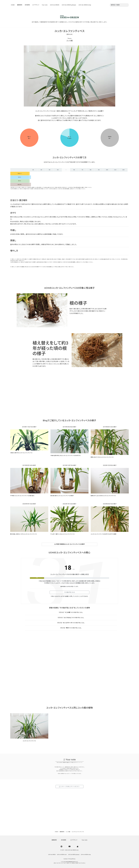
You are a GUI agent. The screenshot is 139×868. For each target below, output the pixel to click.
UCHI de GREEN (55, 5)
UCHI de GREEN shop (85, 5)
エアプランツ (36, 5)
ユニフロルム (67, 618)
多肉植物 (27, 5)
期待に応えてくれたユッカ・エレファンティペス (102, 457)
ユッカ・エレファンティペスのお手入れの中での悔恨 (104, 534)
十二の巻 (68, 612)
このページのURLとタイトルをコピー (69, 787)
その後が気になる (69, 592)
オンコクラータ (68, 623)
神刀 (67, 628)
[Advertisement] (69, 396)
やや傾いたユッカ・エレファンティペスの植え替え (22, 496)
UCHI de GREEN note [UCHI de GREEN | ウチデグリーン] (73, 850)
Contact (66, 859)
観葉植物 (20, 5)
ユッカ (69, 41)
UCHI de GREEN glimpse (69, 5)
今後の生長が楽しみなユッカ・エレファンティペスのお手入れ (66, 456)
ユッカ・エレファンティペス (29, 741)
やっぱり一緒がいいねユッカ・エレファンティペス (63, 534)
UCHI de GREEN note (62, 855)
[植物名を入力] (119, 5)
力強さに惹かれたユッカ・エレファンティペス (21, 453)
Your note (45, 5)
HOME (13, 5)
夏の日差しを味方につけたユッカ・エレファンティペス (24, 534)
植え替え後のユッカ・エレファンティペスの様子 (62, 496)
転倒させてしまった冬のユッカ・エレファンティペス (103, 496)
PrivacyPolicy (72, 859)
